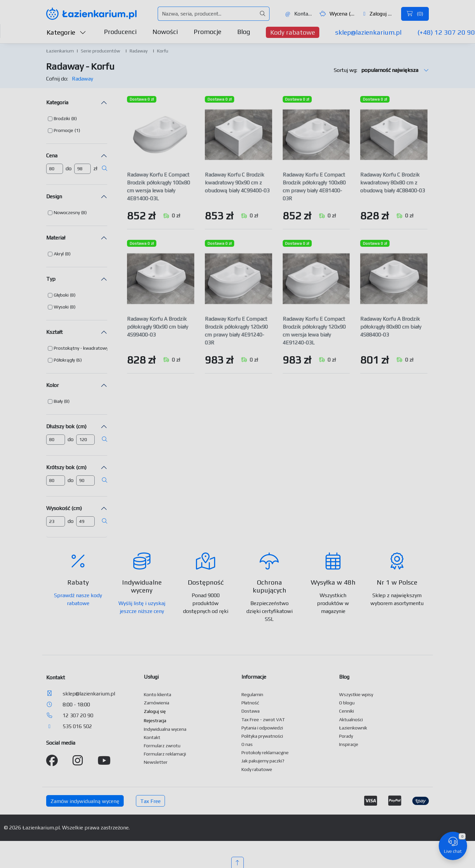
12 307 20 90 (78, 715)
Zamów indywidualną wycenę (85, 801)
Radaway (139, 51)
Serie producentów (100, 51)
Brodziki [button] (62, 118)
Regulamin (252, 694)
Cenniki (347, 711)
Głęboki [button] (61, 295)
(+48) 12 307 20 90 (446, 32)
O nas (247, 744)
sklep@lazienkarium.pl (368, 32)
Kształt (54, 332)
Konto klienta (158, 694)
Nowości (165, 32)
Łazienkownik (353, 728)
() (415, 14)
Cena (52, 156)
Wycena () (337, 14)
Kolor (52, 385)
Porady (346, 736)
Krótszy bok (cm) (66, 467)
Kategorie (66, 32)
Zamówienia (157, 703)
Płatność (250, 703)
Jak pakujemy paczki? (263, 761)
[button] (62, 119)
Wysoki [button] (61, 307)
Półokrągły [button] (64, 360)
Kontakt (299, 14)
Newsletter (156, 762)
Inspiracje (349, 744)
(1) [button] (77, 130)
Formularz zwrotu (162, 746)
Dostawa (251, 711)
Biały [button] (58, 401)
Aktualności (351, 720)
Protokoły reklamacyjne (265, 753)
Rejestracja (155, 721)
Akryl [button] (59, 254)
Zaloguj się (379, 14)
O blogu (347, 703)
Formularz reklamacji (165, 754)
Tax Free (150, 801)
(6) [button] (79, 360)
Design (54, 196)
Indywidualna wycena (165, 729)
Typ (51, 279)
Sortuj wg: (381, 70)
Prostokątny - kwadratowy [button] (81, 348)
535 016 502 (77, 726)
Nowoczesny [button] (67, 212)
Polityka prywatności (262, 736)
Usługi (151, 677)
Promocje (207, 32)
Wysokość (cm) (64, 508)
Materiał (56, 238)
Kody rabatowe (293, 32)
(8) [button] (74, 118)
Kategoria (57, 102)
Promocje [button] (63, 130)
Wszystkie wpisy (356, 694)
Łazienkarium (60, 51)
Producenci (120, 32)
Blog (244, 32)
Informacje (254, 677)
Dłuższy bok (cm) (66, 426)
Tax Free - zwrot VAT (263, 720)
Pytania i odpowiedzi (262, 728)
